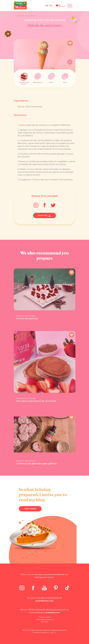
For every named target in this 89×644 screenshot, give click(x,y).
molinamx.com (53, 613)
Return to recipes (25, 16)
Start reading (30, 509)
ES (47, 6)
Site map (44, 622)
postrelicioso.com (45, 601)
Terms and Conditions (45, 619)
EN (51, 6)
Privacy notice (45, 617)
